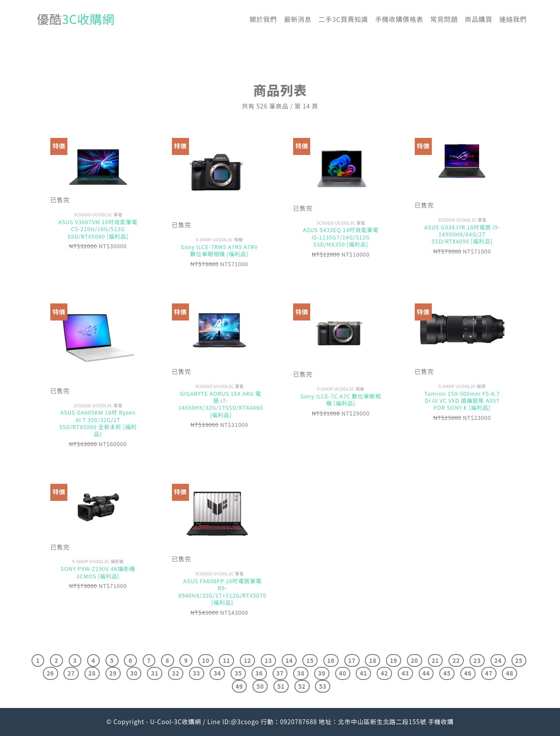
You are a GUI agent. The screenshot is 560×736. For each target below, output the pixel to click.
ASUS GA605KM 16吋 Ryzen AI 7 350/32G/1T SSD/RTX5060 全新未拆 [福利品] (98, 423)
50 (260, 686)
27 (71, 673)
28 (92, 673)
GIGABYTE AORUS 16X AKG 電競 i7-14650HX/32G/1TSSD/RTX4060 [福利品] (221, 404)
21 (436, 660)
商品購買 (478, 19)
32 (176, 673)
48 (509, 673)
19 (394, 660)
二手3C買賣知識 (343, 19)
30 (134, 673)
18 (373, 660)
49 (240, 686)
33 (197, 673)
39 (322, 673)
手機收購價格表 (399, 19)
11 (226, 660)
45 (447, 673)
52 (302, 686)
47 (489, 673)
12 (247, 660)
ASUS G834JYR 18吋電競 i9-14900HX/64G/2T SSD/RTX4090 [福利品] (462, 234)
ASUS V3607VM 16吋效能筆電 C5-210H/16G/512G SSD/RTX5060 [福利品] (98, 229)
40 (343, 673)
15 (310, 660)
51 (281, 686)
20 (415, 660)
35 (238, 673)
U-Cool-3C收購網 (176, 722)
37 (280, 673)
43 (405, 673)
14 (289, 660)
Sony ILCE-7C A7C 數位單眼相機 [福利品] (341, 400)
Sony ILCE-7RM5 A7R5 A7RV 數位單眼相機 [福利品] (219, 251)
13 (268, 660)
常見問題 (444, 19)
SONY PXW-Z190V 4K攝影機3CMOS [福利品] (98, 572)
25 (519, 660)
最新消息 (298, 19)
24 (498, 660)
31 (155, 673)
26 (51, 673)
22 (456, 660)
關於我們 (263, 19)
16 (331, 660)
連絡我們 (513, 19)
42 (384, 673)
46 (468, 673)
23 (477, 660)
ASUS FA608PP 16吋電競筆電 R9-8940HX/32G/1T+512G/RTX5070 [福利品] (222, 592)
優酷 (76, 19)
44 (426, 673)
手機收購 (441, 722)
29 (113, 673)
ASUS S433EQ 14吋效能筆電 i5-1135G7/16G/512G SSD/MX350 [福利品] (341, 237)
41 (363, 673)
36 (259, 673)
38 (301, 673)
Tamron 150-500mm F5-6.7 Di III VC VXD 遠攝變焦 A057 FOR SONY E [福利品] (462, 401)
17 (352, 660)
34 (217, 673)
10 (206, 660)
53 (323, 686)
